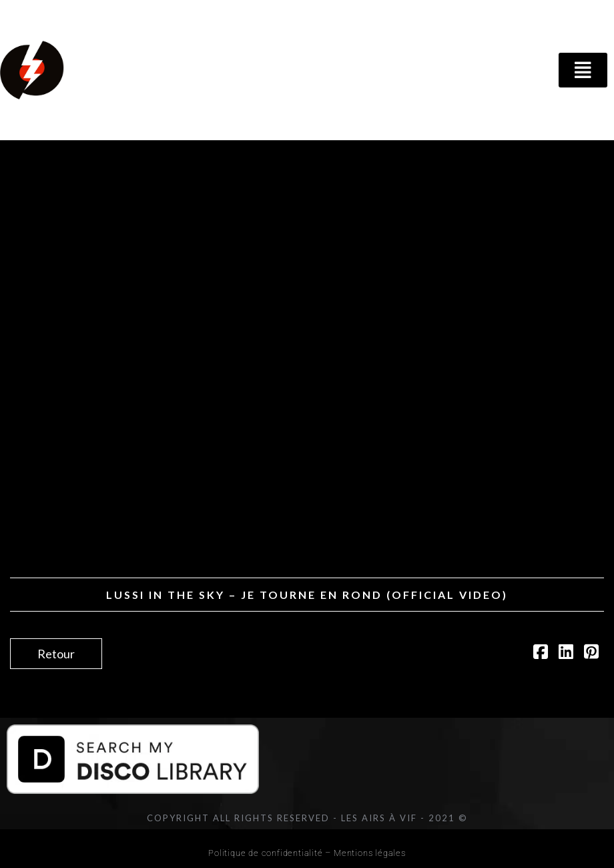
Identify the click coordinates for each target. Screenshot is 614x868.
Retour (56, 654)
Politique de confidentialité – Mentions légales (307, 853)
